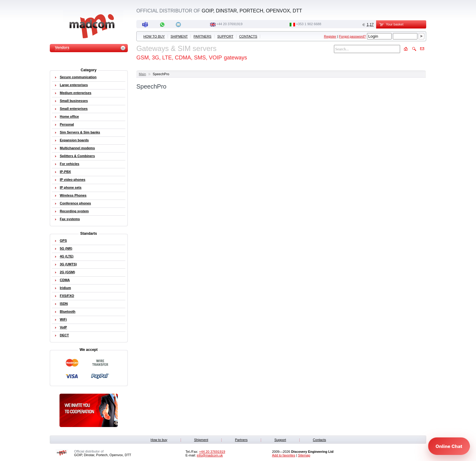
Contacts (248, 36)
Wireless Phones (73, 195)
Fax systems (70, 219)
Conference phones (75, 203)
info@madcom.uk (210, 455)
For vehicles (70, 164)
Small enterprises (74, 109)
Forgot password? (352, 36)
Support (225, 36)
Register (330, 36)
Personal (67, 124)
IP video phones (73, 180)
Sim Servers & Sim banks (80, 132)
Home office (69, 116)
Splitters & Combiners (77, 156)
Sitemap (304, 455)
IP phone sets (71, 187)
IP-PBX (65, 172)
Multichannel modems (77, 148)
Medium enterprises (76, 93)
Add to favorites (284, 455)
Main (142, 74)
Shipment (179, 36)
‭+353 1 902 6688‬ (309, 24)
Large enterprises (74, 85)
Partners (203, 36)
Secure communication (78, 77)
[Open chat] (449, 446)
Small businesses (74, 101)
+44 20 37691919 (229, 24)
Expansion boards (74, 140)
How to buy (154, 36)
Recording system (74, 211)
